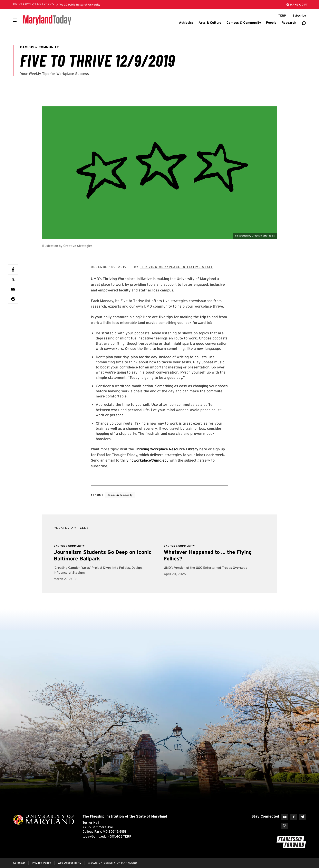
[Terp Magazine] (282, 16)
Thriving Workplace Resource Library (167, 449)
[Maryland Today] (47, 20)
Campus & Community (120, 495)
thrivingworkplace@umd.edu (144, 460)
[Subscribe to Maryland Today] (299, 16)
